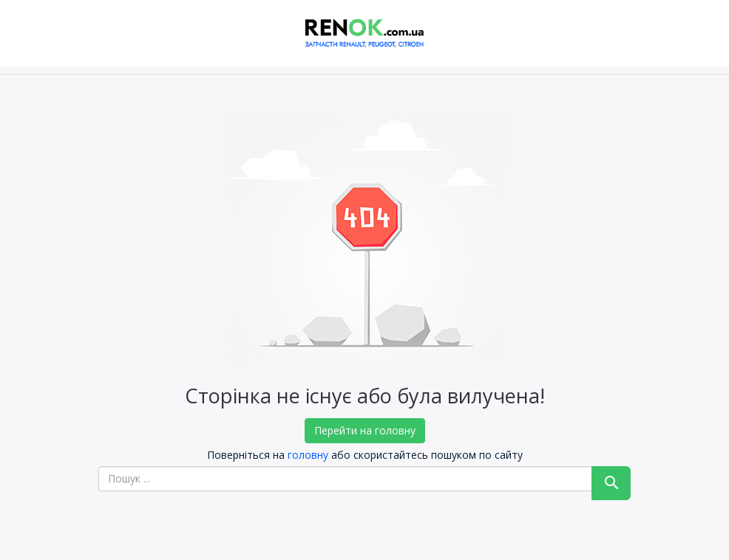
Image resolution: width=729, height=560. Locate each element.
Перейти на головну (365, 430)
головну (308, 455)
